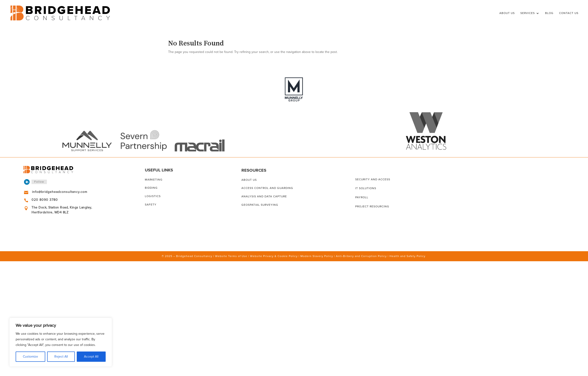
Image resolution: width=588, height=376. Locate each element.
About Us (507, 13)
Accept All (91, 357)
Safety (151, 205)
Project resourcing (372, 207)
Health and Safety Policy (407, 256)
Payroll (362, 197)
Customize (30, 357)
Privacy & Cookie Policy (280, 256)
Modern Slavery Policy (317, 256)
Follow (39, 182)
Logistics (153, 196)
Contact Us (569, 13)
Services (528, 13)
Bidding (151, 188)
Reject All (61, 357)
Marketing (154, 180)
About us (249, 180)
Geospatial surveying (260, 205)
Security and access (373, 179)
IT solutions (366, 188)
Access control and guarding (267, 188)
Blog (549, 13)
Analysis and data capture (264, 197)
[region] (61, 342)
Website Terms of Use (231, 256)
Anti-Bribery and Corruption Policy (361, 256)
